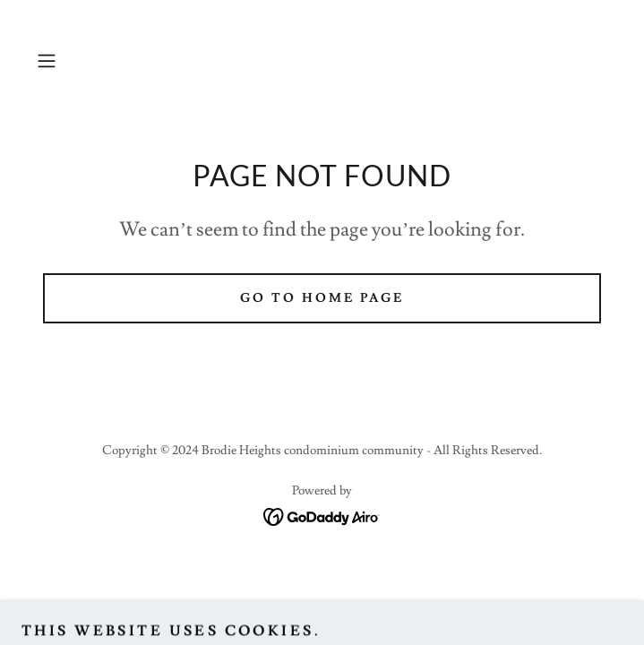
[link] (322, 513)
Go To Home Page (322, 298)
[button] (73, 61)
